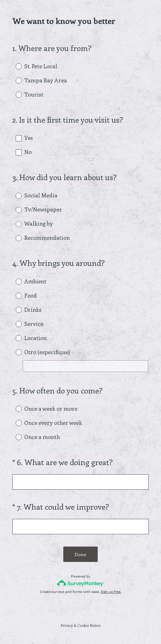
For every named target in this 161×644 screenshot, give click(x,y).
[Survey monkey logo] (81, 583)
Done (80, 554)
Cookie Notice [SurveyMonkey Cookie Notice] (89, 625)
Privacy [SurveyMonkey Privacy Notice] (67, 625)
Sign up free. (111, 592)
